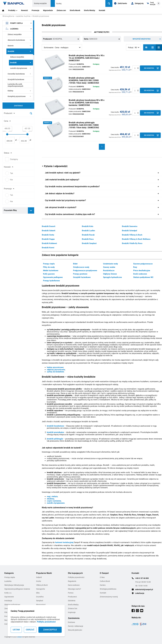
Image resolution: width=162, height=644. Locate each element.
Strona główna (8, 16)
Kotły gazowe (49, 274)
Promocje (35, 10)
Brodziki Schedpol (129, 230)
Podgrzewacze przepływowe (85, 270)
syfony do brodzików (55, 372)
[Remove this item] (78, 39)
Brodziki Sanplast (89, 243)
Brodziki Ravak (88, 235)
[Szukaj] (109, 3)
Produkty (13, 10)
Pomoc (71, 593)
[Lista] (159, 47)
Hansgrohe (41, 589)
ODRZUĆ (30, 630)
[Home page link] (14, 3)
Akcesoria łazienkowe (19, 40)
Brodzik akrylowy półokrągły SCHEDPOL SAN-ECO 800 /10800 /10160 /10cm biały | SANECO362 (84, 125)
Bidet (75, 264)
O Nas (102, 577)
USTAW (16, 630)
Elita (38, 593)
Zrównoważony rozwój (109, 597)
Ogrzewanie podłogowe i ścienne (17, 589)
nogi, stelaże (52, 496)
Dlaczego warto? (74, 589)
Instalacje (8, 600)
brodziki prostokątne (55, 432)
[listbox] (62, 47)
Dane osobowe (74, 585)
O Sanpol (104, 573)
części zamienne (54, 501)
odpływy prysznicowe (56, 369)
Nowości (24, 10)
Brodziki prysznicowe (41, 16)
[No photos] (146, 47)
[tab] (102, 173)
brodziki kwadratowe (55, 426)
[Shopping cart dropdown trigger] (154, 3)
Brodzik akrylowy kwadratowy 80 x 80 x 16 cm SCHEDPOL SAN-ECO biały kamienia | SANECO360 (87, 103)
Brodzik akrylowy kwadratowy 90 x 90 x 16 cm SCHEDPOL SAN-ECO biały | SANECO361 (87, 58)
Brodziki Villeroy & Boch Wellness (136, 239)
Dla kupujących (75, 573)
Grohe (39, 581)
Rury (135, 267)
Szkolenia (72, 600)
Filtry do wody (49, 267)
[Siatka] (153, 47)
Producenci (72, 597)
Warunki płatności (75, 630)
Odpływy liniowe (110, 274)
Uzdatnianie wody (111, 264)
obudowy (51, 499)
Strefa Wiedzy (89, 10)
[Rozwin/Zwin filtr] (18, 113)
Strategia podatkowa (108, 589)
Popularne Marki (44, 573)
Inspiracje (72, 612)
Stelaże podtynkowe (12, 604)
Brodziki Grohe (48, 235)
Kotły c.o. (8, 593)
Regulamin (72, 581)
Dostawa (71, 622)
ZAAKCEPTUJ (50, 630)
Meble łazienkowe (51, 270)
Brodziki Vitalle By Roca (132, 243)
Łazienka (19, 29)
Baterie (19, 46)
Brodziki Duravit (49, 226)
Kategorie (9, 573)
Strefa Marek (75, 10)
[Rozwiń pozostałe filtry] (31, 210)
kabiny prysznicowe (55, 367)
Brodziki (19, 51)
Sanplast (40, 600)
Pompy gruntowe (80, 274)
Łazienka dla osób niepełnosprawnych (15, 85)
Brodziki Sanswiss (130, 226)
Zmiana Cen (73, 608)
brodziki (21, 63)
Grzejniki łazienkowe (16, 79)
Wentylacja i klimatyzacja (14, 585)
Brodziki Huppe (48, 239)
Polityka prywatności (46, 622)
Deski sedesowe (140, 274)
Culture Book (105, 581)
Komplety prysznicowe (19, 96)
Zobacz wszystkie (15, 34)
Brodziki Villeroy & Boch (132, 235)
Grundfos (40, 597)
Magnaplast (41, 604)
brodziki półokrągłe (55, 439)
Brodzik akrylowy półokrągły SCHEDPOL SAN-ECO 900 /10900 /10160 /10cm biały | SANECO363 (84, 80)
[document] (18, 118)
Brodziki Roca (88, 239)
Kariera (103, 585)
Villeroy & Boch (42, 585)
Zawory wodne (109, 267)
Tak (9, 173)
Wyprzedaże (48, 10)
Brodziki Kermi (48, 247)
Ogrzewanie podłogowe (53, 277)
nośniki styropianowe (21, 68)
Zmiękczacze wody (81, 267)
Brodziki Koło (88, 226)
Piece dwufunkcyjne (142, 270)
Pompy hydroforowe (51, 281)
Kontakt (102, 10)
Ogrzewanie (9, 597)
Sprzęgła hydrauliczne (112, 277)
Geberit (39, 577)
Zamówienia (74, 618)
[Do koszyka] (150, 68)
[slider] (7, 134)
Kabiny (19, 91)
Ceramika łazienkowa (19, 74)
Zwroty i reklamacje (75, 626)
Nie (9, 180)
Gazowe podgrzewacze (143, 264)
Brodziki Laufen (88, 230)
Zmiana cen (61, 10)
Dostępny (14, 159)
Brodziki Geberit (49, 230)
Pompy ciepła (19, 23)
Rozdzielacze (109, 270)
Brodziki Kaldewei (49, 243)
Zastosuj (18, 106)
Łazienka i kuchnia (23, 16)
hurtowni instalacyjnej (64, 542)
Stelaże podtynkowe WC (143, 277)
